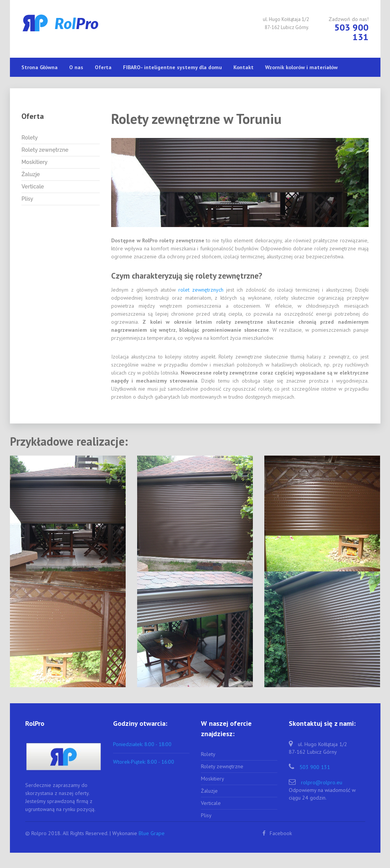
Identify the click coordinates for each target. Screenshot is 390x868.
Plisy (27, 199)
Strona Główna (40, 67)
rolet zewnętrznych (201, 290)
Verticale (33, 187)
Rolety (30, 138)
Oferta (103, 67)
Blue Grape (152, 833)
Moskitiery (34, 162)
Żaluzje (31, 174)
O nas (76, 67)
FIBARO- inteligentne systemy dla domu (172, 67)
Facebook (277, 833)
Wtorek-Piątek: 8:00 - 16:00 (144, 762)
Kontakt (244, 67)
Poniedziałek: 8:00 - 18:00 (142, 744)
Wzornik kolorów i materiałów (301, 67)
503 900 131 (315, 767)
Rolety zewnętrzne (45, 150)
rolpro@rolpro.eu (322, 782)
